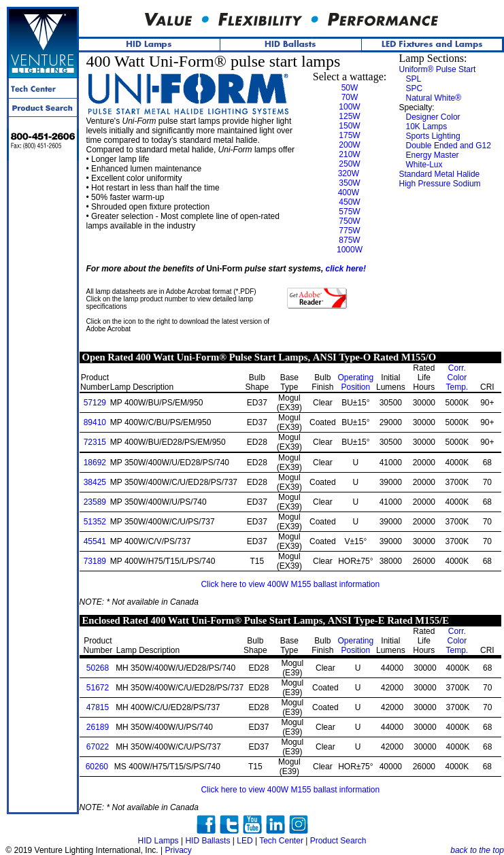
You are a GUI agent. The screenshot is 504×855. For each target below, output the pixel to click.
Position (355, 382)
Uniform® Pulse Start (438, 69)
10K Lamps (427, 127)
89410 (95, 422)
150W (349, 126)
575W (349, 212)
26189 (98, 727)
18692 (95, 463)
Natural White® (434, 98)
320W (349, 173)
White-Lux (424, 165)
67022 (98, 747)
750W (349, 221)
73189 (95, 561)
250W (349, 164)
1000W (350, 250)
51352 (95, 522)
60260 (97, 767)
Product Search (338, 841)
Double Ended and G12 (449, 146)
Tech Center (281, 841)
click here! (346, 269)
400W (349, 192)
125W (349, 116)
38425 (95, 482)
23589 (95, 502)
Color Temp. (457, 378)
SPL (414, 79)
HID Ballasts (207, 841)
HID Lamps (158, 841)
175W (349, 135)
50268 (98, 668)
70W (350, 97)
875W (349, 240)
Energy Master (433, 155)
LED (245, 841)
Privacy (178, 850)
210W (349, 154)
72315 (95, 442)
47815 (98, 707)
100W (349, 107)
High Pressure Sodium (440, 184)
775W (349, 231)
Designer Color (433, 117)
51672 (98, 688)
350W (349, 183)
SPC (415, 88)
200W (349, 145)
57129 (95, 403)
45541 (95, 541)
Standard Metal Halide (440, 174)
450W (349, 202)
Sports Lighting (433, 136)
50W (350, 88)
